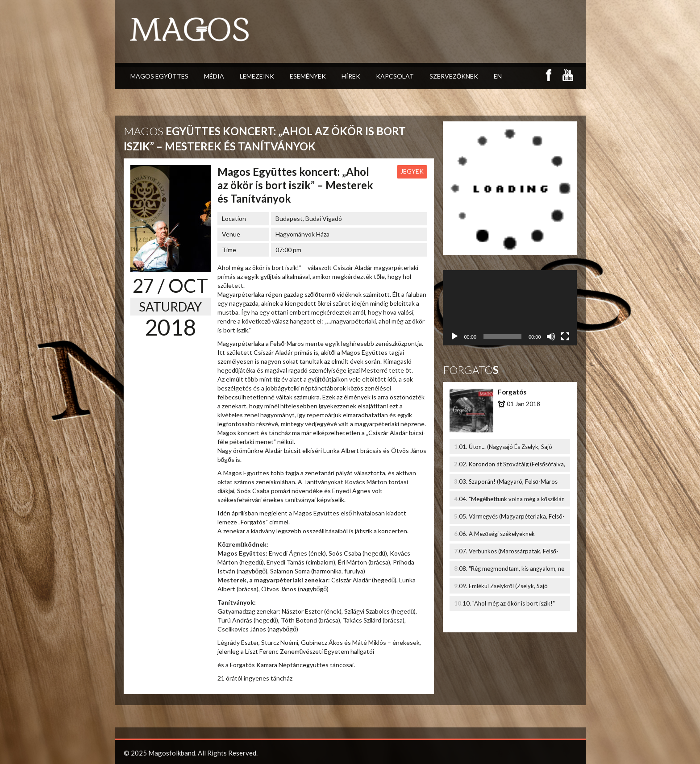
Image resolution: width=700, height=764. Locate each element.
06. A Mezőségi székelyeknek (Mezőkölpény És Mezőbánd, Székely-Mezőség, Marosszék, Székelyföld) (508, 536)
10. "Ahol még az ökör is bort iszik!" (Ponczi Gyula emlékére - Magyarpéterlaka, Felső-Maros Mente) (513, 605)
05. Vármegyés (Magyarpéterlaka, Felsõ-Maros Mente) (512, 518)
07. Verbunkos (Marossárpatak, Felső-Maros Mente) (509, 553)
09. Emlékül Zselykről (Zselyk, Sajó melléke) (503, 588)
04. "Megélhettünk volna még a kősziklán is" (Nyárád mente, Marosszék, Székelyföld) (512, 501)
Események (308, 48)
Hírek (351, 48)
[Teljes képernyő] (565, 336)
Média (214, 48)
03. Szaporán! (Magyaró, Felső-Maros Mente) (508, 484)
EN (498, 48)
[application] (510, 308)
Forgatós (512, 392)
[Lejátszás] (454, 336)
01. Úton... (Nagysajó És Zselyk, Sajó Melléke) (506, 449)
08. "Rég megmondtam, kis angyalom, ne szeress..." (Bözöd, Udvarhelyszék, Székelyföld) (512, 571)
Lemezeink (257, 48)
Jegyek (412, 171)
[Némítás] (551, 336)
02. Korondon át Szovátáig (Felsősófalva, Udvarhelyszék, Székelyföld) (512, 466)
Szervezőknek (454, 48)
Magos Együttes (159, 48)
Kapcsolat (395, 48)
